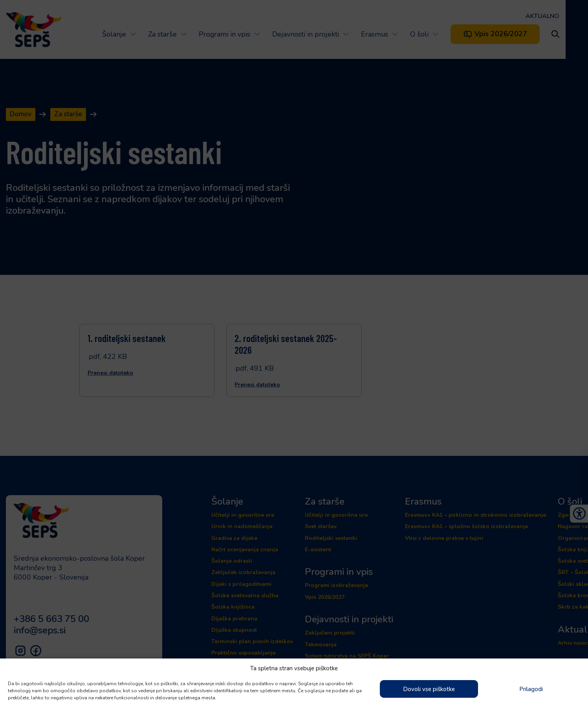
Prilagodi (531, 689)
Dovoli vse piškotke (429, 689)
